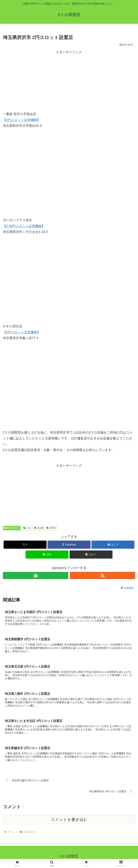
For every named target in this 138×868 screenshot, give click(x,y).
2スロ (27, 528)
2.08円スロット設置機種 (24, 226)
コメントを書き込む (69, 821)
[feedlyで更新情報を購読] (36, 575)
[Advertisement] (69, 80)
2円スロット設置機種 (22, 120)
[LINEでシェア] (47, 555)
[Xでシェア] (25, 545)
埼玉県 (39, 528)
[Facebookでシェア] (69, 545)
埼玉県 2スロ (12, 528)
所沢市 (51, 528)
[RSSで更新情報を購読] (102, 575)
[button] (91, 555)
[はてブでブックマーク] (113, 545)
